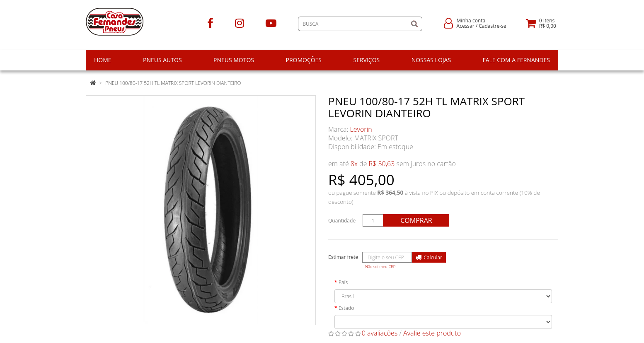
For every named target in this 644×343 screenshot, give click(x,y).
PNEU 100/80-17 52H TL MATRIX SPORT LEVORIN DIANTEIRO (173, 83)
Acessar (466, 26)
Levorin (361, 129)
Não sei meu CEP (380, 267)
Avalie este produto (432, 333)
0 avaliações (380, 333)
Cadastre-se (492, 26)
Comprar (416, 220)
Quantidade (342, 221)
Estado (346, 308)
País (343, 282)
